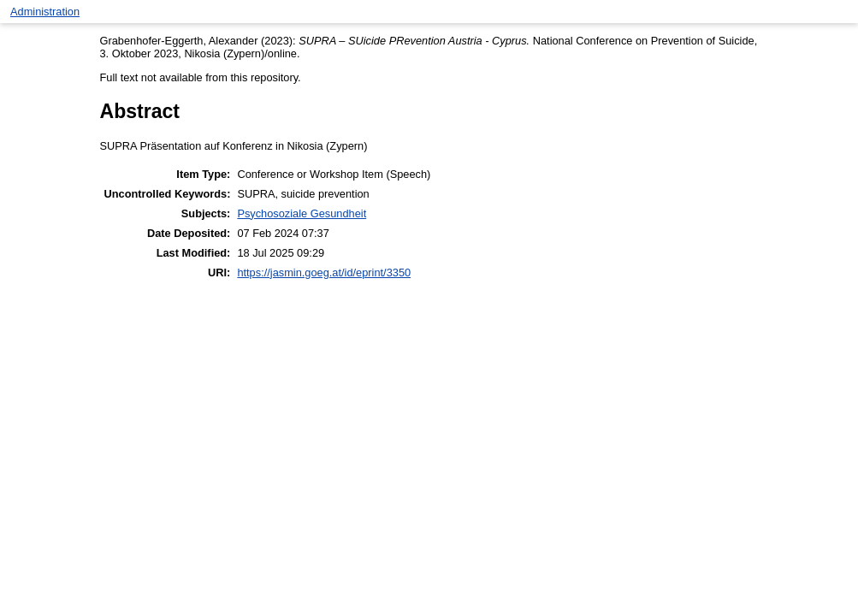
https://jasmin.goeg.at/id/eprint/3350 (324, 272)
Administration (45, 12)
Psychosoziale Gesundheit (302, 213)
